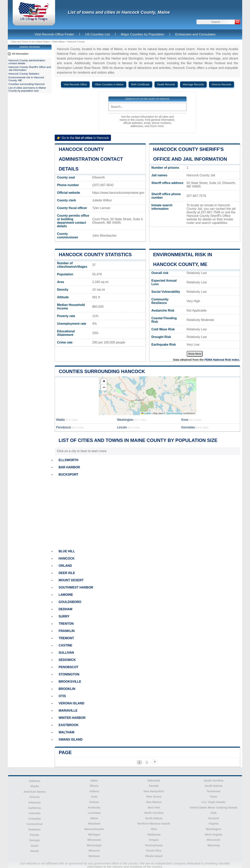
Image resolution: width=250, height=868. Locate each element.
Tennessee (214, 791)
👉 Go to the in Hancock (83, 138)
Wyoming (214, 845)
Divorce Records (221, 84)
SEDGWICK (67, 660)
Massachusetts (94, 829)
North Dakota (154, 818)
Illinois (94, 786)
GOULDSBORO (70, 602)
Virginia (214, 824)
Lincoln (128, 427)
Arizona (34, 797)
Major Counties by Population (143, 34)
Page (65, 752)
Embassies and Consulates (195, 34)
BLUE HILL (67, 551)
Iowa (94, 797)
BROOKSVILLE (70, 682)
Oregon (154, 840)
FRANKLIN (67, 631)
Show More (195, 354)
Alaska (34, 786)
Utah (214, 813)
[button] (104, 382)
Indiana (94, 791)
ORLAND (65, 566)
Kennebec (195, 427)
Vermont (213, 818)
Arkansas (34, 802)
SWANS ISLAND (71, 740)
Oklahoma (154, 835)
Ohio (154, 829)
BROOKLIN (67, 689)
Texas (214, 797)
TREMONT (66, 638)
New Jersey (154, 797)
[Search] (237, 22)
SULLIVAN (66, 653)
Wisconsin (213, 840)
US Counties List (98, 34)
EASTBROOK (69, 725)
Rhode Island (154, 856)
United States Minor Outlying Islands (213, 808)
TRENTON (66, 624)
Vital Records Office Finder (54, 34)
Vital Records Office (75, 84)
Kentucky (94, 808)
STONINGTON (69, 674)
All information (20, 54)
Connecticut (34, 824)
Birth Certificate (140, 84)
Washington (132, 420)
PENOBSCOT (68, 667)
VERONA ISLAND (71, 703)
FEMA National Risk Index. (222, 360)
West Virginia (213, 835)
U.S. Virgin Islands (214, 802)
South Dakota (213, 786)
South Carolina (213, 781)
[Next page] (155, 762)
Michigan (94, 835)
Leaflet (146, 413)
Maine (94, 818)
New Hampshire (154, 791)
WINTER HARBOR (72, 718)
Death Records (166, 84)
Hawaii (35, 851)
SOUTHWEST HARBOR (76, 587)
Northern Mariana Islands (154, 824)
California (34, 808)
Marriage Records (193, 84)
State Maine (58, 42)
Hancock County (76, 42)
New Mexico (154, 802)
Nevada (154, 786)
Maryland (94, 824)
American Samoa (35, 792)
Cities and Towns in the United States (30, 42)
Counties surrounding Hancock (102, 371)
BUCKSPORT (68, 475)
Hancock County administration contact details (91, 159)
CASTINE (65, 645)
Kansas (94, 802)
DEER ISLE (67, 573)
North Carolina (154, 813)
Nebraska (154, 781)
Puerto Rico (154, 851)
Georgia (34, 840)
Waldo (67, 420)
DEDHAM (65, 609)
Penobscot (70, 427)
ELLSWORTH (68, 460)
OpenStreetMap (174, 413)
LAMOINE (66, 595)
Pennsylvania (154, 845)
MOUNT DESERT (71, 580)
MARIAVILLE (68, 711)
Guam (35, 846)
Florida (34, 835)
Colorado (34, 813)
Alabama (35, 781)
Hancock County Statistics (95, 255)
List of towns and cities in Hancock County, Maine (119, 12)
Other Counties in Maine (109, 84)
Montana (94, 856)
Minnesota (94, 840)
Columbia (35, 819)
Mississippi (94, 845)
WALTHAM (67, 732)
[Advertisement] (147, 513)
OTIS (62, 696)
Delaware (34, 829)
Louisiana (94, 813)
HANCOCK (67, 558)
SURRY (64, 616)
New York (154, 808)
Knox (191, 420)
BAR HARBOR (69, 467)
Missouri (94, 851)
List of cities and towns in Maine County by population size (27, 89)
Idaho (94, 781)
